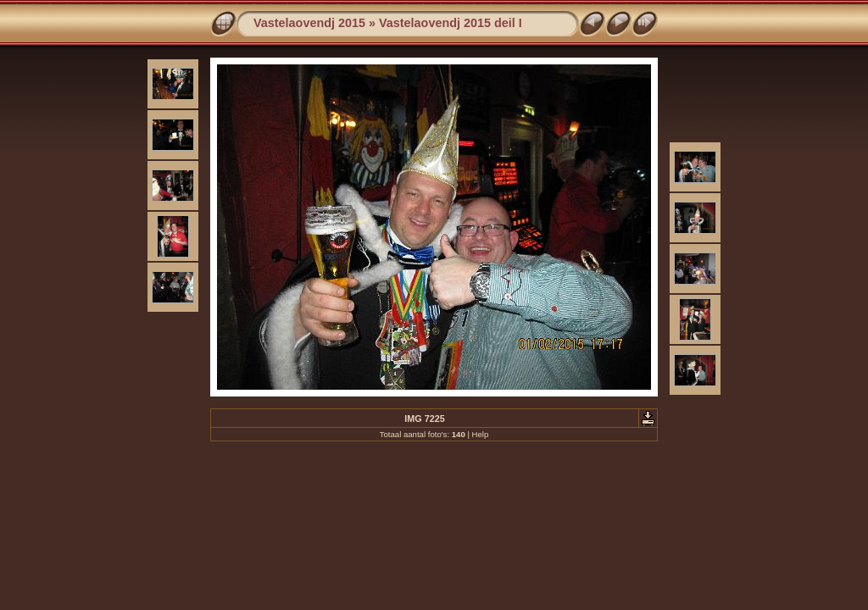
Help (481, 434)
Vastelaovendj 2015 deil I (451, 23)
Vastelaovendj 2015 (309, 23)
